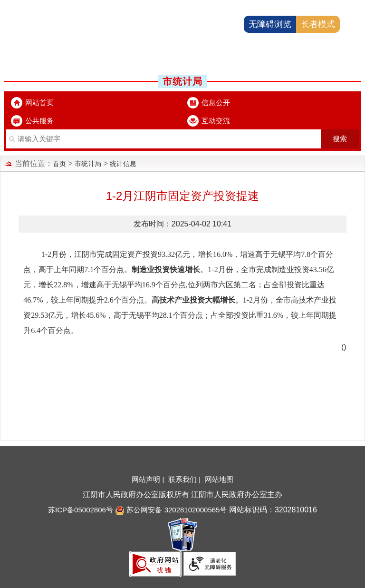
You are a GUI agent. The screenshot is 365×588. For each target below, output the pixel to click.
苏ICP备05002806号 (81, 510)
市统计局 (88, 164)
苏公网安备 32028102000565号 (171, 510)
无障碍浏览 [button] (270, 24)
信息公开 (216, 103)
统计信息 (123, 164)
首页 (59, 164)
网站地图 (219, 479)
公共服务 (39, 121)
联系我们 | (185, 479)
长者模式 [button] (318, 24)
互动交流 (216, 121)
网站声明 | (149, 479)
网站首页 (39, 103)
